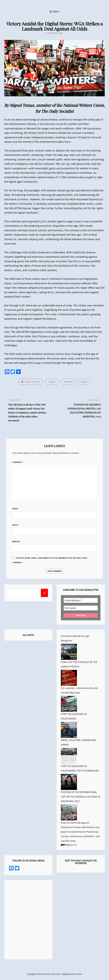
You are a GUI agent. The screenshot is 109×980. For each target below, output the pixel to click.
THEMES (52, 382)
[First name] (81, 608)
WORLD (84, 382)
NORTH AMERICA (32, 382)
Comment (18, 462)
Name (16, 509)
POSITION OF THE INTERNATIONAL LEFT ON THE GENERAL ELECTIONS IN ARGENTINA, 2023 (80, 797)
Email (16, 525)
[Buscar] (44, 593)
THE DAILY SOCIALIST (51, 974)
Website (16, 542)
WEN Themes (76, 974)
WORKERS (68, 382)
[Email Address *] (81, 600)
